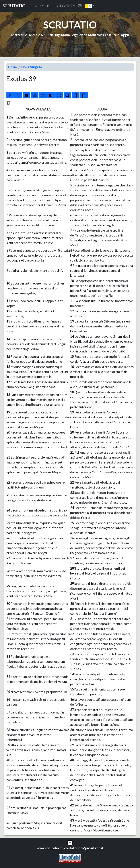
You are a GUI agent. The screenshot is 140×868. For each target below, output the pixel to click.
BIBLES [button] (36, 6)
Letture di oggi (116, 35)
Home (12, 67)
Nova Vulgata (32, 67)
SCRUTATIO (14, 6)
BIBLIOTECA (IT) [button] (60, 6)
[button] (90, 6)
